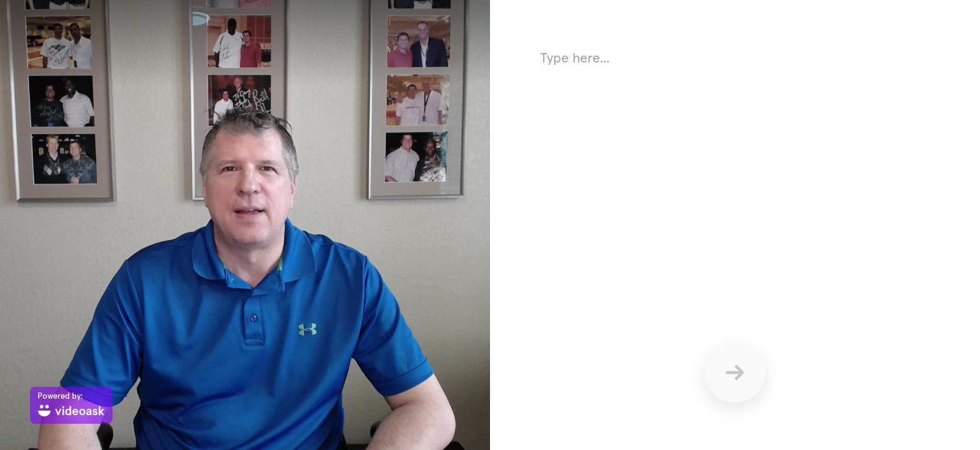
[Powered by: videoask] (71, 405)
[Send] (735, 372)
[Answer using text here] (735, 169)
